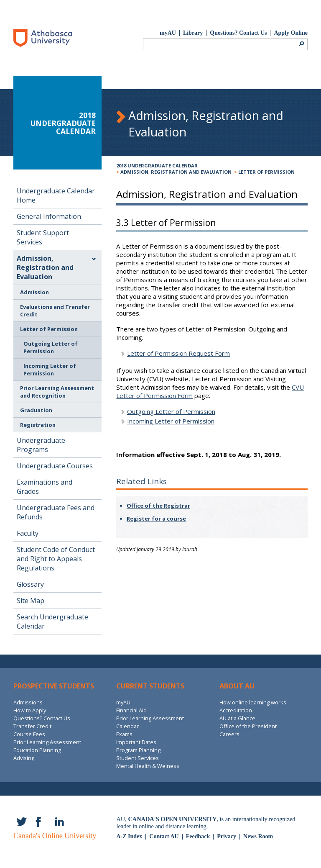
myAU (168, 33)
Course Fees (29, 734)
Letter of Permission (266, 172)
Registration (38, 425)
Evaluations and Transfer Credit (55, 311)
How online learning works (253, 702)
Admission (34, 292)
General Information (49, 216)
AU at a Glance (237, 718)
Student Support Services (43, 237)
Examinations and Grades (45, 487)
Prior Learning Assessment (47, 742)
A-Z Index (129, 836)
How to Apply (30, 710)
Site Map (31, 601)
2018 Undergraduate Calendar (157, 166)
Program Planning (138, 750)
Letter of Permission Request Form (178, 353)
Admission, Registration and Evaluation (176, 172)
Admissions (28, 702)
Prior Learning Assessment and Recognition (57, 392)
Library (193, 33)
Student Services (138, 758)
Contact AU (164, 836)
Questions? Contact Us (238, 33)
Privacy (227, 836)
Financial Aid (131, 710)
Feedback (198, 836)
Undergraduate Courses (55, 466)
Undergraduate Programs (41, 445)
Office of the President (248, 726)
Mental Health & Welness (148, 766)
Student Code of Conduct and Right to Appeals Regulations (56, 559)
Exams (124, 734)
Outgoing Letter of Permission (51, 347)
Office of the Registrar (158, 506)
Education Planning (37, 750)
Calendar (127, 726)
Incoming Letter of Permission (50, 370)
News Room (258, 836)
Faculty (28, 533)
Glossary (30, 584)
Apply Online (291, 33)
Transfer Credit (32, 726)
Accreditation (236, 710)
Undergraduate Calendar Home (56, 195)
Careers (229, 734)
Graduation (36, 410)
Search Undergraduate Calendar (52, 621)
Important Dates (136, 742)
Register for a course (156, 519)
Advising (24, 758)
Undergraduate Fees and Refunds (56, 512)
